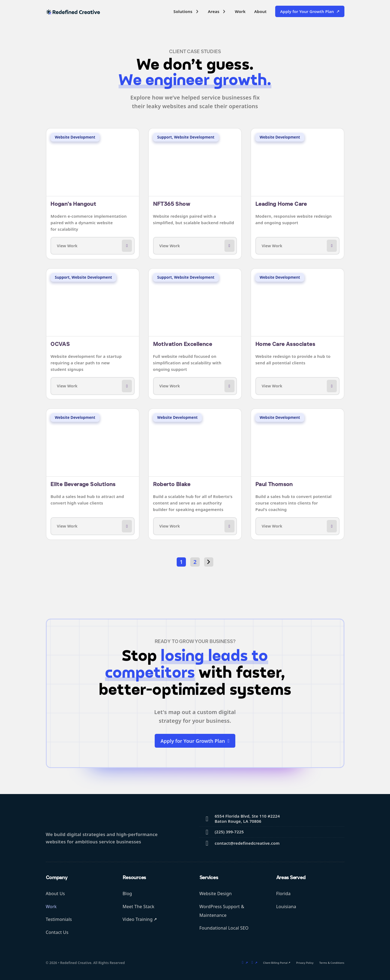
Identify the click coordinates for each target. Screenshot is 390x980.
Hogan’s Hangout (73, 204)
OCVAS (60, 344)
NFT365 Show (172, 204)
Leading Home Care (281, 204)
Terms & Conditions (332, 963)
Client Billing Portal (275, 963)
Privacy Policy (305, 963)
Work (240, 11)
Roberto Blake (172, 484)
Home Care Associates (285, 344)
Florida (283, 894)
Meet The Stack (139, 907)
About (261, 11)
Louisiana (286, 907)
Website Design (216, 894)
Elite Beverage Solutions (83, 484)
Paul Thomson (274, 484)
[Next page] (209, 562)
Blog (127, 894)
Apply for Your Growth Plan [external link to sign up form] (195, 741)
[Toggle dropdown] (197, 12)
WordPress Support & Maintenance (222, 911)
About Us (56, 894)
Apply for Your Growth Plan (307, 11)
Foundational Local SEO (224, 928)
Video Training (138, 919)
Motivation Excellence (183, 344)
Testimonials (59, 919)
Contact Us (57, 932)
